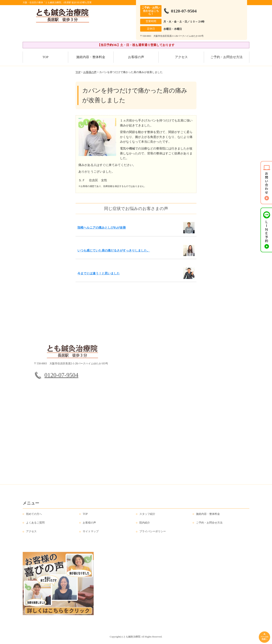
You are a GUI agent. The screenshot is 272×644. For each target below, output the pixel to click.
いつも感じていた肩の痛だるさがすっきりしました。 (114, 250)
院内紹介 (145, 524)
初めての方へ (34, 515)
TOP (46, 57)
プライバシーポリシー (153, 533)
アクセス (181, 57)
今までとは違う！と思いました (99, 273)
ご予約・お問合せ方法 (226, 57)
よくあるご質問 (35, 524)
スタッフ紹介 (147, 515)
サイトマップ (91, 533)
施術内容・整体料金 (91, 57)
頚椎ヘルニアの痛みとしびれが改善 (102, 228)
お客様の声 (136, 57)
